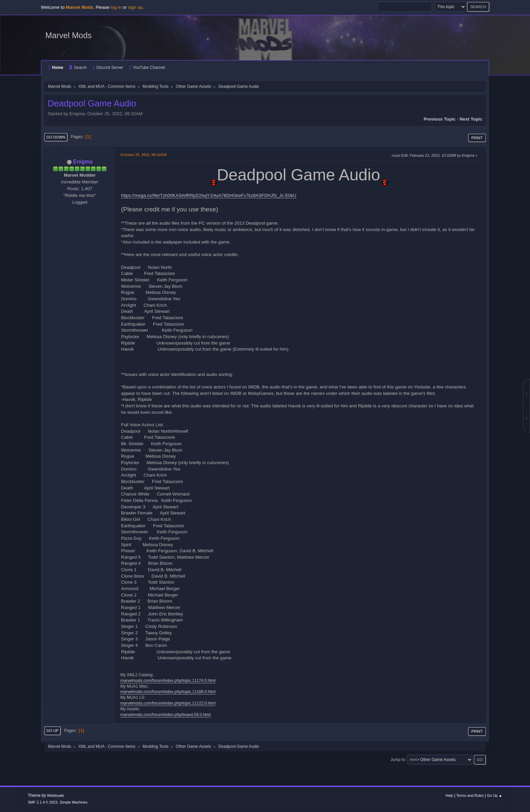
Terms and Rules (470, 795)
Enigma (83, 162)
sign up (135, 7)
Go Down (56, 137)
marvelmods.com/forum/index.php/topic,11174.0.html (168, 681)
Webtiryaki (55, 795)
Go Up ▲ (495, 795)
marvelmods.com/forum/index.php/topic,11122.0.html (168, 703)
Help (449, 795)
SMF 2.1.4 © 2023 (43, 802)
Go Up (52, 731)
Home (56, 68)
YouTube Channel (147, 68)
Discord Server (108, 68)
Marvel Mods (68, 35)
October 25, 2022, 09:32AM (143, 155)
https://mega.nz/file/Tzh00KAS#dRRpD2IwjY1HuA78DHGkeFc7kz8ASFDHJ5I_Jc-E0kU (209, 195)
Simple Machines (74, 802)
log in (116, 7)
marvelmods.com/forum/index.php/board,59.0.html (165, 715)
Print (477, 138)
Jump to (398, 759)
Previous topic (440, 119)
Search (78, 68)
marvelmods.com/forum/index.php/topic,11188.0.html (168, 692)
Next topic (471, 119)
